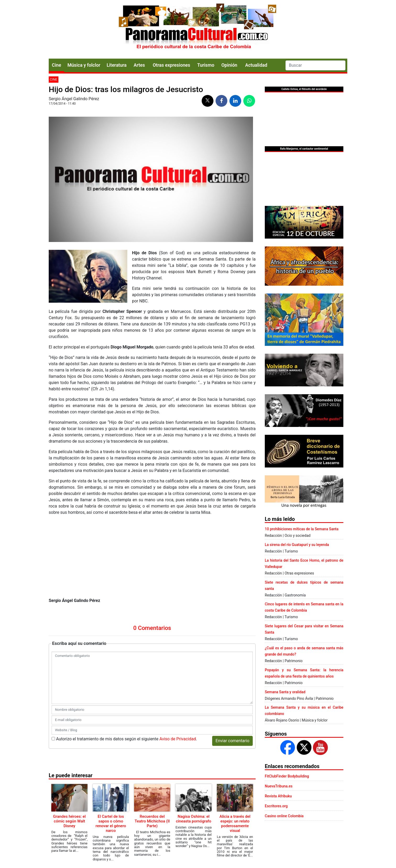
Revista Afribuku (278, 796)
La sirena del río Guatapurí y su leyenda (297, 545)
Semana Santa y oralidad (285, 692)
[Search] (315, 65)
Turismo (206, 65)
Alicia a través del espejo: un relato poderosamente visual (235, 824)
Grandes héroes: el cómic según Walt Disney (70, 821)
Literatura (117, 65)
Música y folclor (84, 65)
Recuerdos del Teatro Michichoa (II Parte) (152, 821)
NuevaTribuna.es (279, 786)
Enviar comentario (232, 741)
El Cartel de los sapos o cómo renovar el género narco (111, 824)
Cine (56, 65)
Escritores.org (276, 806)
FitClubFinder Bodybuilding (287, 776)
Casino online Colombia (284, 816)
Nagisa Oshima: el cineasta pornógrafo (193, 819)
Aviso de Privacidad (178, 739)
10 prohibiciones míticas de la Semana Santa (302, 529)
